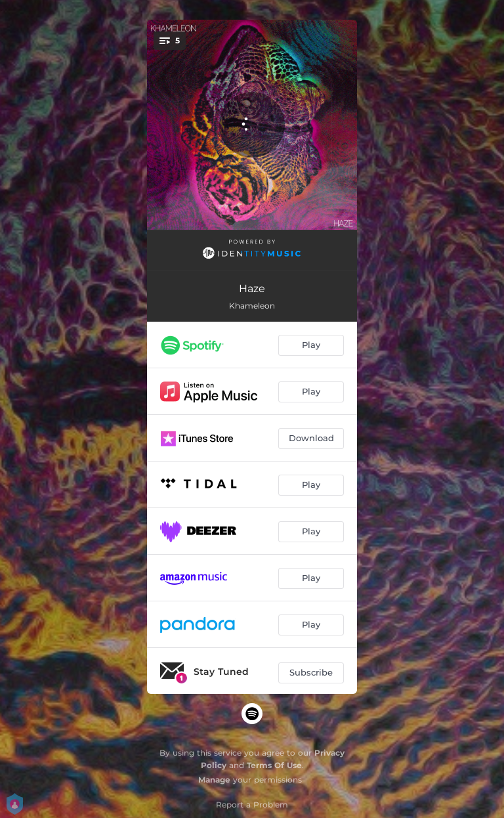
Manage (214, 780)
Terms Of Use (274, 765)
